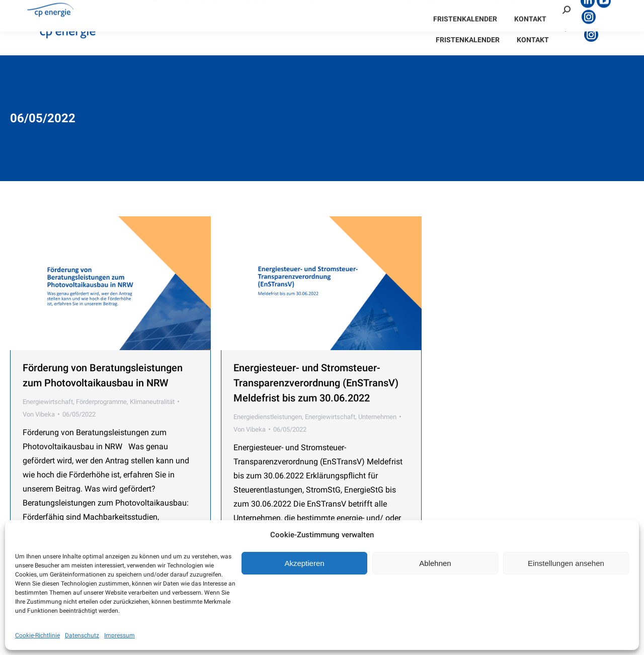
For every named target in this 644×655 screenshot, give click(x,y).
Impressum (119, 635)
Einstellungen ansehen (566, 563)
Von (39, 414)
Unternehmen (377, 417)
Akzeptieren (304, 563)
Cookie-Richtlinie (37, 635)
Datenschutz (82, 635)
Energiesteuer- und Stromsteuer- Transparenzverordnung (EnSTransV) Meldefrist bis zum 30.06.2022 (316, 383)
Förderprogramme (101, 402)
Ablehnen (435, 563)
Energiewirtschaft (48, 402)
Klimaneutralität (152, 402)
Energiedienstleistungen (268, 417)
